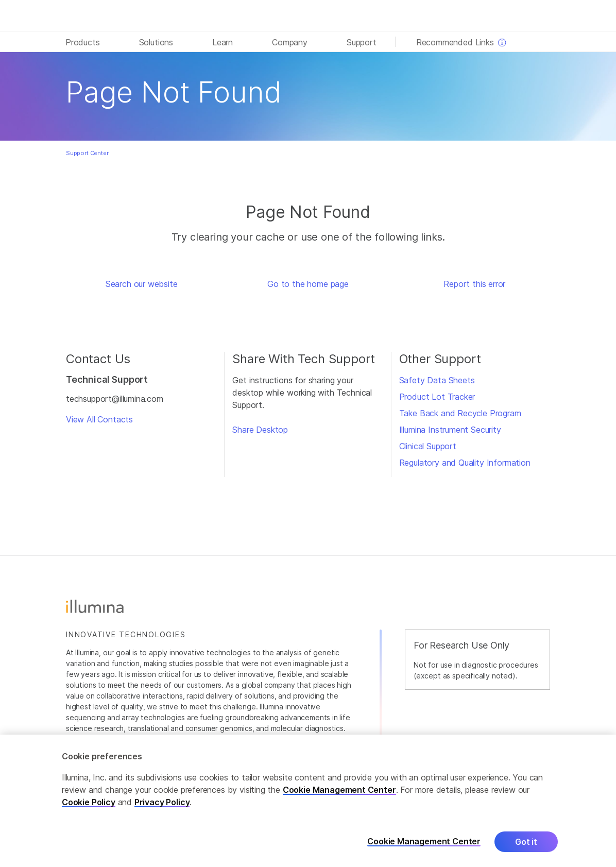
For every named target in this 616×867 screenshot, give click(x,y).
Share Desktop (260, 430)
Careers (536, 743)
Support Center (87, 153)
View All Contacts (99, 419)
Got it (526, 852)
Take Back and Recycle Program (460, 413)
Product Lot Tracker (437, 397)
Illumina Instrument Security (450, 430)
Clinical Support (428, 446)
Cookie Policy (89, 812)
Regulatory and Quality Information (465, 463)
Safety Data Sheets (437, 380)
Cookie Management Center (339, 800)
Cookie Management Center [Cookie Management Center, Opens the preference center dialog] (424, 851)
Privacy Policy (162, 812)
